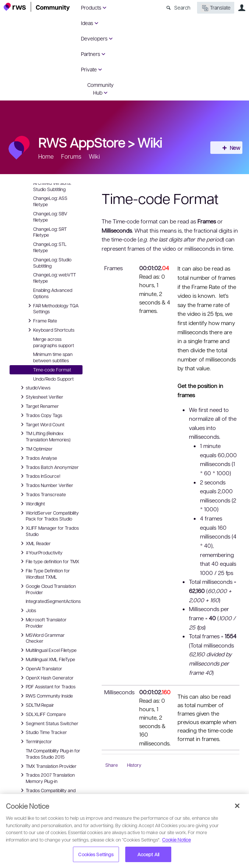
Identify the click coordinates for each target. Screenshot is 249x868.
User (242, 8)
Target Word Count (41, 424)
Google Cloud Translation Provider (47, 589)
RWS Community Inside (46, 696)
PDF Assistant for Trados (47, 687)
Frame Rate (41, 321)
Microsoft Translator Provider (43, 622)
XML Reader (35, 543)
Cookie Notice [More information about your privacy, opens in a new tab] (176, 839)
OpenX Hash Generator (46, 678)
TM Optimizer (36, 449)
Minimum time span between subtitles (53, 357)
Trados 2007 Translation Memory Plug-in (47, 778)
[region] (124, 831)
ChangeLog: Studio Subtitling (52, 263)
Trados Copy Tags (40, 415)
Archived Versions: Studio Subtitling (52, 186)
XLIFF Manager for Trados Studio (49, 531)
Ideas (87, 23)
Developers (94, 38)
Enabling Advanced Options (53, 293)
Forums (71, 156)
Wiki (150, 142)
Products (91, 7)
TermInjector (35, 741)
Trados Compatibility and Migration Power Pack (47, 793)
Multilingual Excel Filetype (48, 650)
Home (46, 156)
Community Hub (100, 89)
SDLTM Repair (36, 705)
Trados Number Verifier (46, 485)
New (229, 148)
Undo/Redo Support (53, 379)
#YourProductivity (41, 553)
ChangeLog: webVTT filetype (55, 278)
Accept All (148, 854)
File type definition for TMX (49, 561)
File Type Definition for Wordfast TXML (44, 573)
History (134, 765)
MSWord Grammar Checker (42, 638)
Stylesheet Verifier (41, 397)
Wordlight (32, 504)
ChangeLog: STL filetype (50, 247)
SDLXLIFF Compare (42, 714)
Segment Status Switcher (48, 723)
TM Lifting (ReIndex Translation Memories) (44, 436)
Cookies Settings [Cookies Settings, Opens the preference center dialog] (96, 854)
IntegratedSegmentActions (53, 601)
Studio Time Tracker (43, 732)
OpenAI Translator (40, 668)
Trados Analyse (38, 458)
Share (112, 765)
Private (89, 69)
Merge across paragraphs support (54, 342)
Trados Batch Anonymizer (49, 467)
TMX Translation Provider (48, 766)
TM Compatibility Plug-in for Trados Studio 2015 (53, 754)
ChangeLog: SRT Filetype (50, 232)
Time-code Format (52, 370)
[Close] (237, 806)
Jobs (27, 610)
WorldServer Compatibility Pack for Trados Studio (49, 516)
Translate (216, 8)
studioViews (34, 388)
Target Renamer (39, 406)
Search (182, 7)
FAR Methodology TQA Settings (52, 308)
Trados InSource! (39, 476)
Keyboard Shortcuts (50, 330)
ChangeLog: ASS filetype (50, 201)
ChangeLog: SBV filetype (50, 217)
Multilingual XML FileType (47, 659)
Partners (91, 54)
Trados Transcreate (42, 494)
